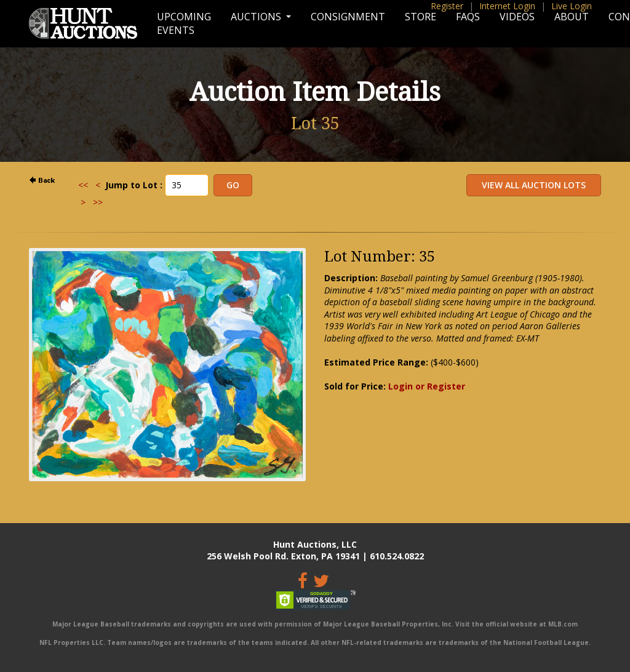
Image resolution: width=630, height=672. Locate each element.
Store (421, 17)
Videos (517, 17)
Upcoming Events (184, 23)
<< (83, 185)
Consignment (348, 17)
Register (447, 6)
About (572, 17)
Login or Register (427, 386)
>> (98, 202)
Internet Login (507, 6)
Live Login (572, 6)
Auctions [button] (257, 17)
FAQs (468, 17)
